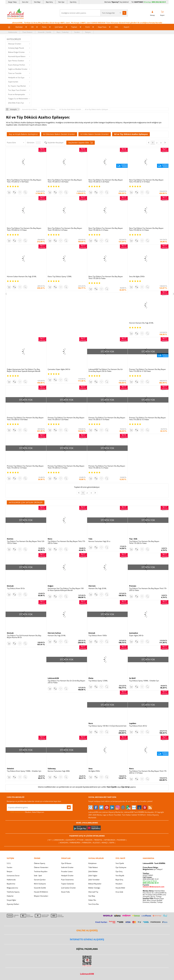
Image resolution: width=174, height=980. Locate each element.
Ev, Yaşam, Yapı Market (17, 86)
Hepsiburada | (110, 840)
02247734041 (139, 2)
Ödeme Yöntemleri (41, 867)
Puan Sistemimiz (67, 880)
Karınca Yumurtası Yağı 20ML (59, 771)
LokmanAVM (53, 678)
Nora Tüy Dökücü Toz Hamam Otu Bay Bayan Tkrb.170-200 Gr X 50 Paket (65, 181)
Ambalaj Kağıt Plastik (16, 48)
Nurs (91, 723)
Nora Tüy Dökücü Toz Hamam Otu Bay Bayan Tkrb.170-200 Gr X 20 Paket (106, 181)
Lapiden (133, 723)
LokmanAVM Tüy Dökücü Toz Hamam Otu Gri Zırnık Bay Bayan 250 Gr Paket (106, 370)
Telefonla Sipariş (13, 892)
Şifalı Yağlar (93, 876)
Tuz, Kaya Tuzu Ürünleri (17, 90)
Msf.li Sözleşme (40, 884)
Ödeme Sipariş (40, 863)
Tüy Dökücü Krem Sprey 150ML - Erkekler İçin (24, 771)
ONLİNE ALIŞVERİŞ (87, 930)
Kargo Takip (12, 2)
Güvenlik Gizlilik (40, 888)
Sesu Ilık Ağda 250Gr (137, 277)
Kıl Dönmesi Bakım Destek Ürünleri (59, 134)
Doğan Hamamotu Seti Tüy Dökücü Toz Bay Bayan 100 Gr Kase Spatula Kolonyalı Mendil (24, 370)
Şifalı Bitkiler (93, 871)
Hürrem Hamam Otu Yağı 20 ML (141, 323)
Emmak (10, 586)
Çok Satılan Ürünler (69, 888)
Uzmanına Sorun (13, 876)
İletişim (88, 32)
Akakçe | (105, 843)
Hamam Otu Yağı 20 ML (97, 588)
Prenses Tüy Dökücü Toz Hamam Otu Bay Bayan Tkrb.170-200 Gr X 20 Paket (66, 419)
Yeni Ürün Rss (94, 904)
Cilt (32, 27)
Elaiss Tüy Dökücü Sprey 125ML (60, 277)
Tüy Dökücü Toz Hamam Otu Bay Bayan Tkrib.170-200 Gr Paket (144, 542)
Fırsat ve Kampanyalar (17, 94)
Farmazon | (87, 843)
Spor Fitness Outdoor (16, 61)
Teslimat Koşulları (41, 871)
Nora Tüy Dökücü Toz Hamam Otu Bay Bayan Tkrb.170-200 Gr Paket (106, 277)
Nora (50, 539)
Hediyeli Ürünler (67, 876)
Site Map (92, 896)
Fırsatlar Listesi (67, 871)
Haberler (10, 896)
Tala (90, 539)
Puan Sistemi (27, 32)
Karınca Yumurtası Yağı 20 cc (99, 541)
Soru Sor (25, 2)
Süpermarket (13, 82)
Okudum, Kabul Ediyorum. (26, 812)
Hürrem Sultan (54, 633)
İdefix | (112, 843)
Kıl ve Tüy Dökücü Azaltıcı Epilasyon (131, 134)
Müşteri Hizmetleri (41, 896)
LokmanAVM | (59, 840)
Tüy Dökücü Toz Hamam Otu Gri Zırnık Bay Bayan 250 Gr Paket (66, 682)
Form (88, 27)
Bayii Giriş (119, 880)
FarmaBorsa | (76, 843)
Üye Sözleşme (121, 867)
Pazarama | (122, 840)
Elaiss (91, 678)
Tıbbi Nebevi (93, 867)
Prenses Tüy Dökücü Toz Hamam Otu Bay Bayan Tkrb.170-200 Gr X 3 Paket (66, 467)
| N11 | (50, 840)
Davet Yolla (65, 892)
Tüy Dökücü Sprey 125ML (98, 681)
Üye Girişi (125, 787)
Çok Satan (59, 27)
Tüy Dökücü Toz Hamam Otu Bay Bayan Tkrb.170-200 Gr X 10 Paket (148, 772)
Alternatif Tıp (93, 892)
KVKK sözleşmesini (17, 812)
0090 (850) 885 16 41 (151, 879)
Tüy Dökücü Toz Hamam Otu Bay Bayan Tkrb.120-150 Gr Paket (26, 542)
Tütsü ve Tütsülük (15, 73)
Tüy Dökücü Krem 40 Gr (138, 726)
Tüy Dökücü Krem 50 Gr (16, 588)
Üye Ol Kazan (66, 863)
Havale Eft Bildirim (41, 892)
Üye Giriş (73, 2)
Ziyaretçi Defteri (13, 904)
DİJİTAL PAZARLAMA (87, 949)
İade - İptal (38, 876)
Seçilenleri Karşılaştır (56, 143)
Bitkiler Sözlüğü (94, 888)
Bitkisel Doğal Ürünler (16, 52)
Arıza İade (119, 892)
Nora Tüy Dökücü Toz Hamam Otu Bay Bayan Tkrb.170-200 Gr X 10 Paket (146, 181)
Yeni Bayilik (120, 876)
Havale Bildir (120, 888)
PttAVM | (81, 840)
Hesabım (119, 884)
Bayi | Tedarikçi (63, 32)
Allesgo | (97, 843)
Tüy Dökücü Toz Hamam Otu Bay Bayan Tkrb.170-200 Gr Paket (67, 542)
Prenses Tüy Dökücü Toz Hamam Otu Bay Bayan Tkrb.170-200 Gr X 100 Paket (147, 370)
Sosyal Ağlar (11, 900)
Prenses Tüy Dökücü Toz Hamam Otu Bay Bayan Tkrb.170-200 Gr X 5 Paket (147, 419)
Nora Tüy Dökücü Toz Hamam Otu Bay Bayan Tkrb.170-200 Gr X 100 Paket (24, 181)
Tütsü (44, 27)
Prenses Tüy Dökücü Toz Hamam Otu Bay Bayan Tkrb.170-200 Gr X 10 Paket (107, 419)
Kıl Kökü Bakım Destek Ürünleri (95, 134)
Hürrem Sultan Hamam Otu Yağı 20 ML (22, 277)
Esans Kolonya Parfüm (17, 65)
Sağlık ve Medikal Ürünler (18, 69)
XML (116, 27)
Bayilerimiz (11, 884)
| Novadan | (64, 843)
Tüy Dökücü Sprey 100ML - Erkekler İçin (144, 681)
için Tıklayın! (153, 869)
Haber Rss (92, 900)
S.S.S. (9, 863)
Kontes (10, 539)
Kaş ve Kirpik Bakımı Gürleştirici (23, 134)
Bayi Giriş (49, 2)
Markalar (19, 27)
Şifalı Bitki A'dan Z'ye (16, 103)
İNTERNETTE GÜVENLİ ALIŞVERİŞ (87, 939)
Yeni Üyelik (112, 787)
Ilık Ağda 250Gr (94, 771)
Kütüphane (92, 863)
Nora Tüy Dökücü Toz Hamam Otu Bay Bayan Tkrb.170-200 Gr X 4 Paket (65, 229)
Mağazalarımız (12, 888)
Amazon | (90, 840)
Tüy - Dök (133, 539)
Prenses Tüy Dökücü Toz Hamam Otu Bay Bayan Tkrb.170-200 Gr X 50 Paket (25, 419)
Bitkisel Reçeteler (95, 884)
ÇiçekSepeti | (71, 840)
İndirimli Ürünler (67, 867)
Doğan (51, 586)
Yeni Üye (61, 2)
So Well (132, 678)
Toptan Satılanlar (68, 884)
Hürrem (92, 586)
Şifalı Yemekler (94, 880)
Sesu (91, 769)
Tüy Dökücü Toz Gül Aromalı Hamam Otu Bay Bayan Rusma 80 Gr (24, 637)
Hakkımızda (13, 32)
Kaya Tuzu (102, 27)
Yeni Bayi (37, 2)
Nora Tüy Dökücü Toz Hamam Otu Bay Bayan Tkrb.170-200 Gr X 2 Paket (146, 229)
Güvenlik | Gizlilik (45, 32)
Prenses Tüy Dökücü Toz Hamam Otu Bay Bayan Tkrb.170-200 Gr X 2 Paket (107, 467)
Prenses (133, 586)
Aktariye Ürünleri (15, 44)
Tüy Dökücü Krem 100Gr (98, 636)
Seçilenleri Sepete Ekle (81, 143)
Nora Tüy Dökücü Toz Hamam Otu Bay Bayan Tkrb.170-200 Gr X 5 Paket (24, 229)
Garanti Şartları (40, 880)
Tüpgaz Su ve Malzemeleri (18, 99)
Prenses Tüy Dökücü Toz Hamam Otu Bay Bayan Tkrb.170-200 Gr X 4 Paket (25, 467)
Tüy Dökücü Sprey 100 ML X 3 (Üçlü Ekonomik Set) (107, 726)
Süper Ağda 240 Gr (136, 636)
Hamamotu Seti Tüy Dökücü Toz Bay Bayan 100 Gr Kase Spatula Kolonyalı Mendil (66, 589)
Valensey (52, 769)
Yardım (77, 32)
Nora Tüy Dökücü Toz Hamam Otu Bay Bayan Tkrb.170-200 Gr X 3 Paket (106, 229)
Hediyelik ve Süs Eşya (16, 78)
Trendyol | (99, 840)
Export (127, 27)
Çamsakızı (134, 633)
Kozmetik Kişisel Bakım (17, 56)
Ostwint (10, 769)
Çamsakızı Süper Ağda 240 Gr (59, 369)
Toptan (74, 27)
